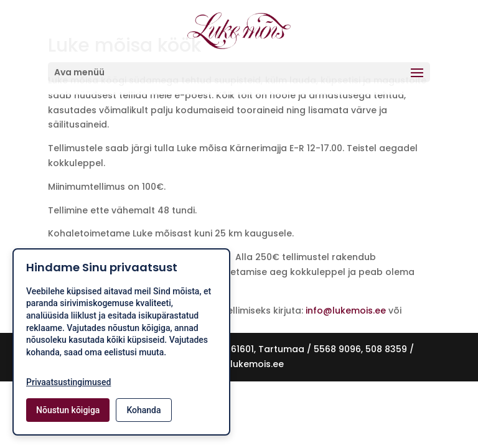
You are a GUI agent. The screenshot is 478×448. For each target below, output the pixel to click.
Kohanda (143, 410)
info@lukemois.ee (347, 310)
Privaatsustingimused (68, 382)
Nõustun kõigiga (68, 410)
